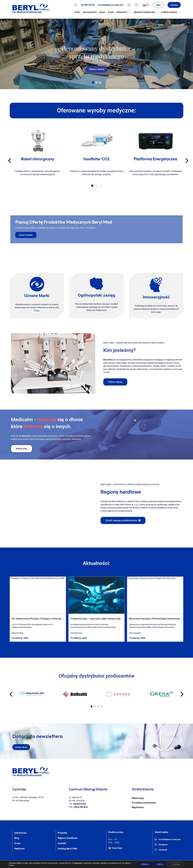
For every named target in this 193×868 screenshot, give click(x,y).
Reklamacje (138, 798)
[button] (189, 23)
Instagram (161, 844)
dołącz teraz (21, 747)
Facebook (161, 850)
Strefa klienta (169, 12)
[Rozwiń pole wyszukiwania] (76, 5)
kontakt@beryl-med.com (111, 5)
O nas (17, 843)
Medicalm (19, 849)
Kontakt (174, 5)
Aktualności (90, 12)
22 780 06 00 (88, 5)
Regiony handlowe (144, 12)
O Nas (111, 12)
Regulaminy (138, 807)
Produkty (122, 12)
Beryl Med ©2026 (174, 866)
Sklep (158, 5)
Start (77, 12)
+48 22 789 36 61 (81, 807)
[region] (96, 54)
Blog (102, 12)
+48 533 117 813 (79, 804)
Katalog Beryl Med (67, 849)
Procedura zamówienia (144, 803)
